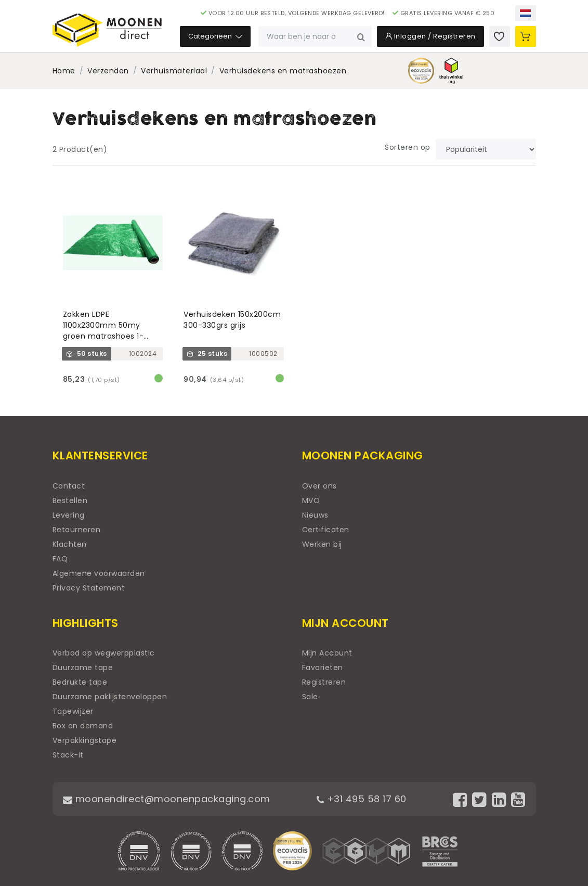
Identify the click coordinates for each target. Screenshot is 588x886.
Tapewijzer (73, 711)
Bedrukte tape (80, 682)
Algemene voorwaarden (99, 573)
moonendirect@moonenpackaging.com (167, 799)
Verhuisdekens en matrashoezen (283, 71)
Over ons (319, 486)
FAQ (60, 559)
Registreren (324, 682)
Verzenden (108, 71)
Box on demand (83, 726)
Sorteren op (408, 147)
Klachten (70, 544)
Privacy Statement (89, 588)
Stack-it (68, 755)
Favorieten (323, 667)
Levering (69, 515)
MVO (311, 500)
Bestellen (70, 500)
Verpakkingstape (85, 740)
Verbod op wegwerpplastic (104, 653)
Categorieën (215, 36)
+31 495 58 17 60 (362, 799)
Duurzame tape (83, 667)
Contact (69, 486)
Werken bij (322, 544)
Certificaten (326, 530)
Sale (310, 697)
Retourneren (77, 530)
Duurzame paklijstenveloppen (110, 697)
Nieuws (315, 515)
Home (64, 71)
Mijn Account (327, 653)
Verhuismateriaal (174, 71)
